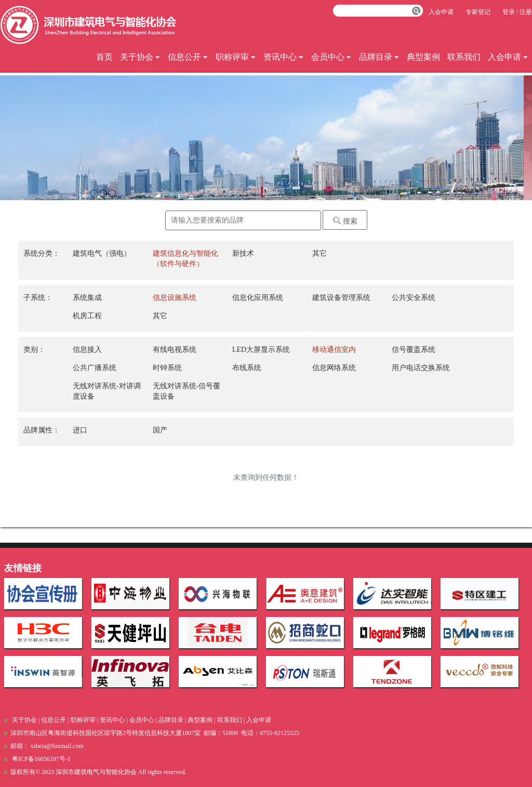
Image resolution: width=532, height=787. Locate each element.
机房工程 (87, 316)
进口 (80, 430)
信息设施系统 (175, 298)
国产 (160, 430)
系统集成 (87, 298)
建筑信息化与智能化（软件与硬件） (185, 259)
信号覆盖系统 (414, 350)
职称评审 (236, 57)
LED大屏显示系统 (261, 350)
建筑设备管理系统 (341, 298)
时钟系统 (167, 368)
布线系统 (247, 368)
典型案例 (423, 57)
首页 (104, 57)
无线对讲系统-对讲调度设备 (107, 391)
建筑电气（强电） (102, 253)
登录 (509, 12)
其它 (320, 253)
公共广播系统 (95, 368)
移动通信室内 (334, 350)
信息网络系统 (334, 368)
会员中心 (331, 57)
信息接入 (87, 350)
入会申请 (508, 57)
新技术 (243, 253)
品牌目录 (379, 57)
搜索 (345, 221)
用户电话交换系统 (421, 368)
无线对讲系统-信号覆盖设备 (187, 391)
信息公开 (188, 57)
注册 (526, 12)
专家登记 (478, 12)
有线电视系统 (175, 350)
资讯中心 (284, 57)
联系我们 (464, 57)
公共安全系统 (414, 298)
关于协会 (140, 57)
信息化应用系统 (258, 298)
